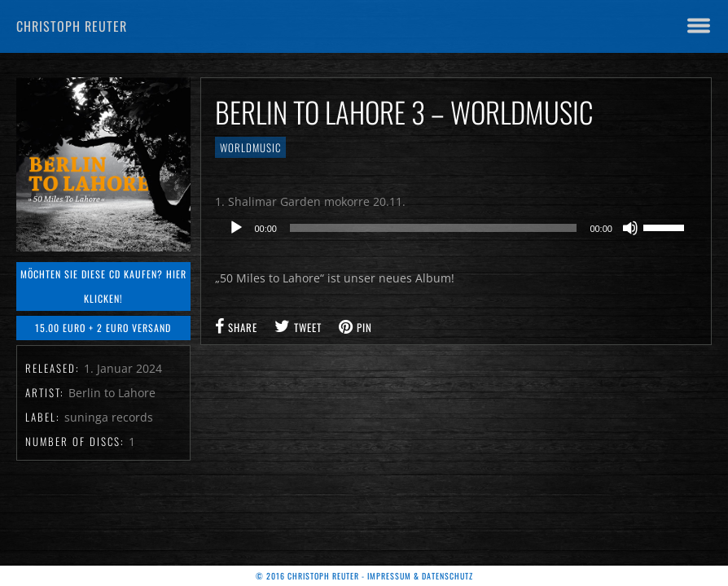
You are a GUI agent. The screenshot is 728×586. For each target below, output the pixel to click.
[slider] (433, 228)
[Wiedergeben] (236, 228)
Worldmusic (250, 147)
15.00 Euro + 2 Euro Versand (103, 328)
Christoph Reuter (72, 26)
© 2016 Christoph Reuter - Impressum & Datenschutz (364, 576)
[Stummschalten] (630, 228)
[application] (456, 228)
